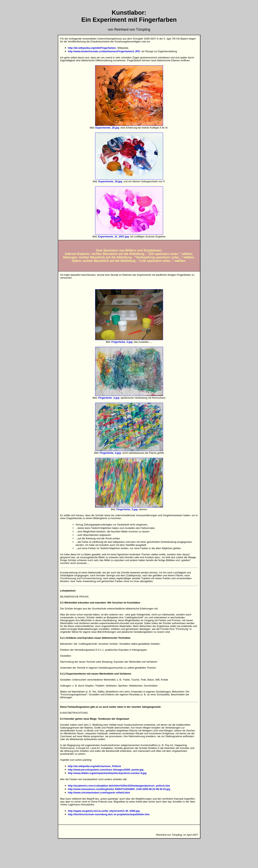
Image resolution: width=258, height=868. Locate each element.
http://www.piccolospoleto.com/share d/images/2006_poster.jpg (106, 770)
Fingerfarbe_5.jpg (127, 509)
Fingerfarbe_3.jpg (109, 398)
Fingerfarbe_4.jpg (110, 453)
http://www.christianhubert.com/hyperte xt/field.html (99, 793)
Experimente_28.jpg (107, 128)
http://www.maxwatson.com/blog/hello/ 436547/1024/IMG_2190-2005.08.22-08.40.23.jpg (119, 789)
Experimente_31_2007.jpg (113, 237)
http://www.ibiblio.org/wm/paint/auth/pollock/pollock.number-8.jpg (107, 773)
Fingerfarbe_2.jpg (122, 342)
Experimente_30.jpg (110, 181)
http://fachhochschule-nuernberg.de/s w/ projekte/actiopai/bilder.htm (109, 814)
